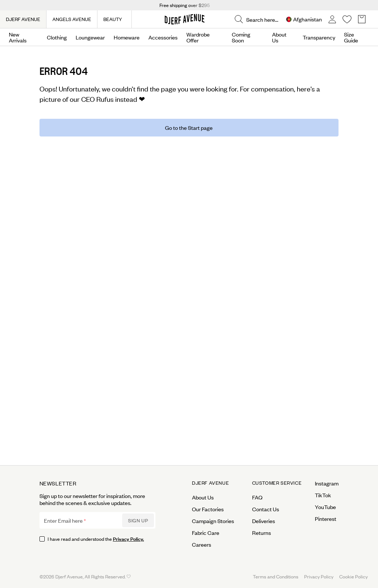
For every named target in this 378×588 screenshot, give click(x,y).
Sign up (138, 520)
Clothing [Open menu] (57, 37)
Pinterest (326, 519)
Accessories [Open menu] (163, 37)
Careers (202, 544)
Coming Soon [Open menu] (241, 37)
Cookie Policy (353, 576)
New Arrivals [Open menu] (18, 37)
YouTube (325, 507)
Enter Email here (63, 520)
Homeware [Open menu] (127, 37)
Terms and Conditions (276, 576)
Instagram (327, 483)
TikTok (323, 495)
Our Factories (208, 509)
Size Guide (351, 37)
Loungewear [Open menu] (90, 37)
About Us (279, 37)
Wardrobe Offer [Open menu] (198, 37)
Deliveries (264, 521)
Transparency (319, 37)
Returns (262, 533)
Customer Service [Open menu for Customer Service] (277, 483)
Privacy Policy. (128, 538)
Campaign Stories (213, 521)
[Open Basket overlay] (362, 19)
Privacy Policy (319, 576)
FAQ (257, 497)
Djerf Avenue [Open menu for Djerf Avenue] (210, 483)
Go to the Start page (189, 127)
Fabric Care (206, 533)
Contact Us (266, 509)
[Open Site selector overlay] (304, 19)
